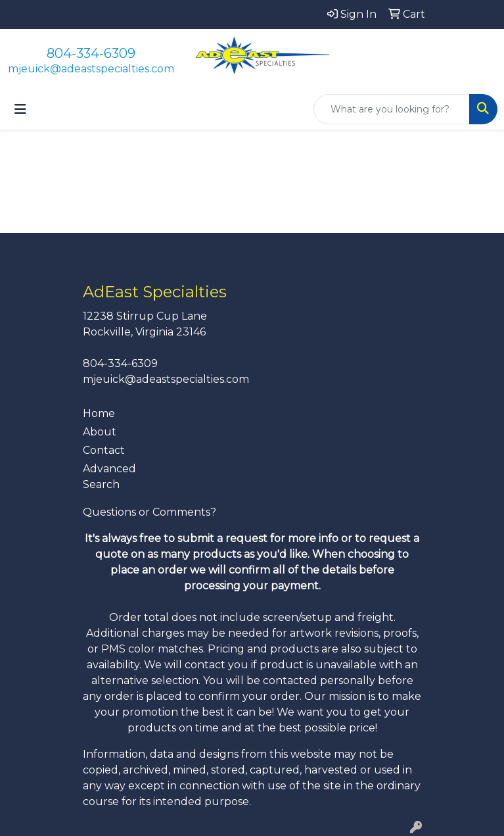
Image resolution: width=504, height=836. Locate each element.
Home (99, 413)
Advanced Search (109, 477)
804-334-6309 (91, 53)
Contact (104, 450)
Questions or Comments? (149, 512)
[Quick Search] (392, 109)
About (100, 432)
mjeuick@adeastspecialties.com (91, 69)
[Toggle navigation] (20, 109)
